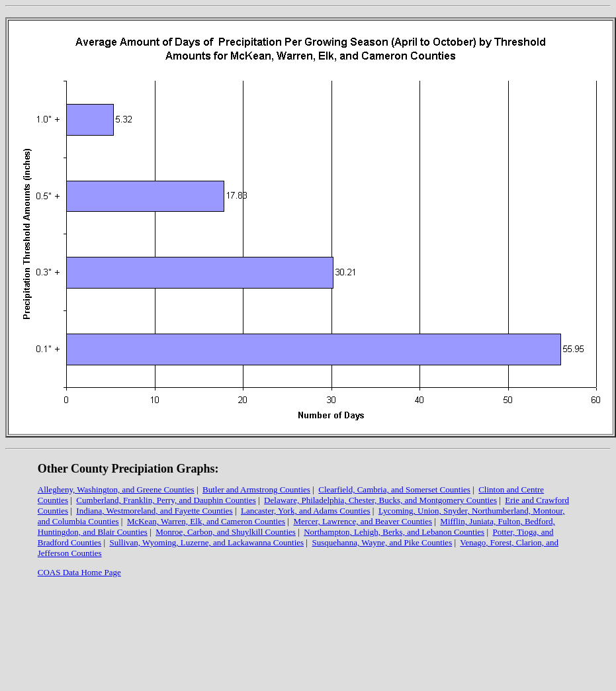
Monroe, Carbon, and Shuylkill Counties (226, 532)
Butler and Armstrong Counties (256, 489)
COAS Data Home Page (79, 572)
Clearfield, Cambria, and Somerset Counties (394, 489)
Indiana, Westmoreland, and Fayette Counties (154, 511)
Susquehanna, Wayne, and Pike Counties (382, 542)
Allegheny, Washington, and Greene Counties (116, 489)
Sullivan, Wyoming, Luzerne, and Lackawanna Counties (207, 542)
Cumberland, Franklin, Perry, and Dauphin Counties (166, 500)
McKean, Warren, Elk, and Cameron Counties (206, 521)
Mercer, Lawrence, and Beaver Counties (363, 521)
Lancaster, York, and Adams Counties (306, 511)
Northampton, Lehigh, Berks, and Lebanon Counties (394, 532)
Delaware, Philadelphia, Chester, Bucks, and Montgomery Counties (380, 500)
